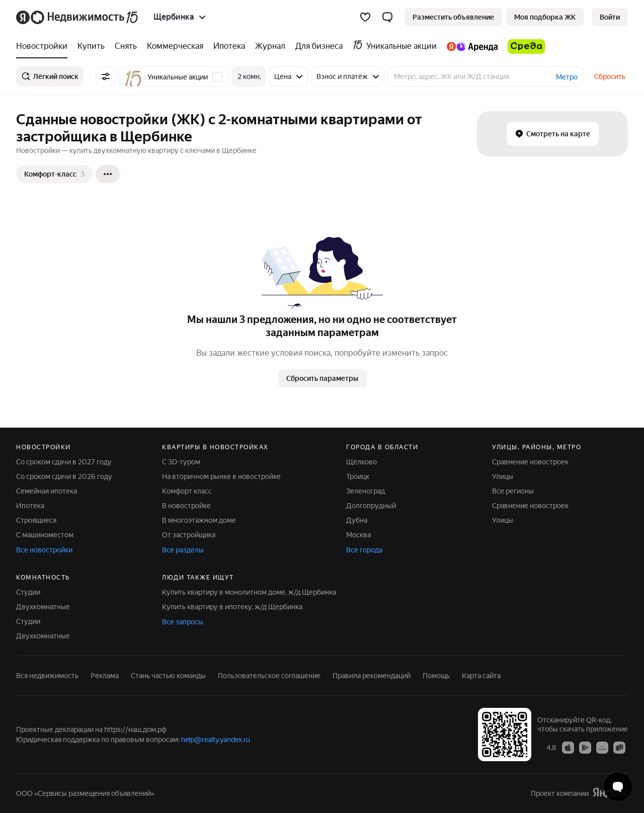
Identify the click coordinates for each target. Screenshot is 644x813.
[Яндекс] (23, 17)
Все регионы (513, 491)
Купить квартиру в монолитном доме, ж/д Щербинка (249, 592)
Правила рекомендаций (372, 676)
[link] (610, 17)
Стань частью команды (168, 676)
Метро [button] (567, 77)
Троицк (358, 476)
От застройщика (189, 535)
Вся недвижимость (47, 676)
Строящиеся (36, 520)
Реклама (105, 676)
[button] (387, 17)
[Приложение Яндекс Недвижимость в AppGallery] (602, 747)
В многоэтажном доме (199, 520)
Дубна (357, 520)
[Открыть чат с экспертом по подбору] (618, 787)
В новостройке (186, 506)
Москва (358, 535)
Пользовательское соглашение (269, 676)
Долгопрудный (371, 506)
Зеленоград (366, 491)
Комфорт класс (187, 491)
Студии (28, 592)
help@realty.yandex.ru (216, 740)
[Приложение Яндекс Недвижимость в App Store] (568, 747)
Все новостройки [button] (44, 550)
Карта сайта (481, 676)
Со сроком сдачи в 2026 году (64, 476)
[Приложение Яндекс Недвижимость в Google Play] (585, 747)
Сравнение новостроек (530, 462)
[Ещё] (108, 174)
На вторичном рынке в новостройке (221, 476)
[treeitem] (44, 46)
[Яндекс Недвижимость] (85, 17)
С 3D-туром (181, 462)
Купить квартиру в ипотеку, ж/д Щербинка (232, 607)
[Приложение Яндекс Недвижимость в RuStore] (619, 747)
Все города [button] (364, 550)
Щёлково (361, 462)
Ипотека (30, 506)
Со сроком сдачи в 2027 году (64, 462)
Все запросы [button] (183, 622)
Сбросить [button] (610, 76)
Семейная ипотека (47, 491)
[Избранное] (365, 17)
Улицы (503, 476)
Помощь (436, 676)
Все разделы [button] (183, 550)
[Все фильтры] (106, 76)
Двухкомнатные (43, 607)
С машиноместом (45, 535)
